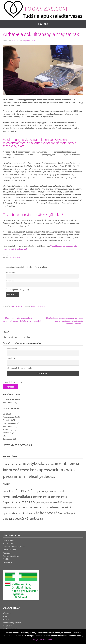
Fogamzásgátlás (10, 399)
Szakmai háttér (9, 550)
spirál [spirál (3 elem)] (17, 514)
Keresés (10, 387)
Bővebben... (48, 640)
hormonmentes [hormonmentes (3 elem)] (40, 497)
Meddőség (8, 429)
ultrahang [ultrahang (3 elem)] (9, 519)
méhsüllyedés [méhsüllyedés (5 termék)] (38, 476)
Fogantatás (8, 420)
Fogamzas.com (29, 41)
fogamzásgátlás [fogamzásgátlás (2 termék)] (12, 464)
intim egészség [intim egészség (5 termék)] (16, 470)
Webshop (7, 613)
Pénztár (6, 619)
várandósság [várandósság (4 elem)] (34, 518)
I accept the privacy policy (18, 290)
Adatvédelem (9, 540)
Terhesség (19, 306)
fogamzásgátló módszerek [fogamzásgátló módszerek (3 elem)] (50, 491)
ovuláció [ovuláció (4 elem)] (22, 507)
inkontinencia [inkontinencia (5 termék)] (67, 463)
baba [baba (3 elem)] (6, 491)
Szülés (6, 436)
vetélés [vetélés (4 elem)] (20, 518)
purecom (10, 255)
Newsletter (8, 562)
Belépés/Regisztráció (12, 623)
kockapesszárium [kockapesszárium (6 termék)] (46, 470)
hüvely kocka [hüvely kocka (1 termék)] (50, 464)
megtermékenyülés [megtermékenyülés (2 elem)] (41, 503)
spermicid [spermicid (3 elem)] (8, 514)
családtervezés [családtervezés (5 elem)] (22, 491)
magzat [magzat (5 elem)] (28, 502)
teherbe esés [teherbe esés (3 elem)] (28, 514)
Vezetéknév (11, 272)
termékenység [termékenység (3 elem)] (68, 514)
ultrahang (41, 306)
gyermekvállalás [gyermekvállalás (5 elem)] (17, 496)
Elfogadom (37, 640)
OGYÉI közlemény (10, 629)
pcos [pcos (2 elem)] (30, 508)
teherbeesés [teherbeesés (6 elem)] (48, 513)
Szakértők (7, 433)
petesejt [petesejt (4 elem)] (54, 507)
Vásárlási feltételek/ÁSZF (14, 547)
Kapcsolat (7, 553)
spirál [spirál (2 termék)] (53, 477)
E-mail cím (10, 281)
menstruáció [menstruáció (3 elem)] (55, 502)
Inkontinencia (9, 402)
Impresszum (8, 543)
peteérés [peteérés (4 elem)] (67, 507)
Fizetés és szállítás (11, 556)
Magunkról (7, 626)
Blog (12, 306)
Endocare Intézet (15, 258)
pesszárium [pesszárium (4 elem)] (40, 507)
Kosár (5, 616)
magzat (34, 306)
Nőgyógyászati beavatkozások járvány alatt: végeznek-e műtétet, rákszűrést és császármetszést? (64, 321)
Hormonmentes (10, 423)
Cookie (6, 559)
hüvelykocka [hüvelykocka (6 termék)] (33, 463)
